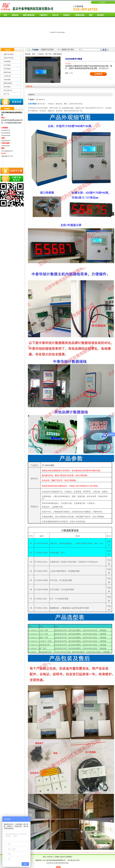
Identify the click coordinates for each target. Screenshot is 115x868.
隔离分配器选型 (28, 15)
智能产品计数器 (9, 54)
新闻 (90, 15)
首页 (4, 15)
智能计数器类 (57, 54)
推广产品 (6, 94)
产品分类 (41, 54)
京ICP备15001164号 (74, 860)
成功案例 (99, 15)
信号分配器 (7, 65)
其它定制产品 (8, 90)
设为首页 (102, 2)
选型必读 (14, 15)
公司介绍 (49, 857)
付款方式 (54, 15)
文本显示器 (7, 76)
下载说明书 (42, 15)
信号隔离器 (7, 61)
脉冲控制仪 (7, 87)
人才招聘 (56, 857)
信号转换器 (7, 69)
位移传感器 (7, 80)
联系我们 (66, 15)
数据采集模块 (8, 83)
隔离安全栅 (7, 72)
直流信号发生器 (9, 58)
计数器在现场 (79, 15)
